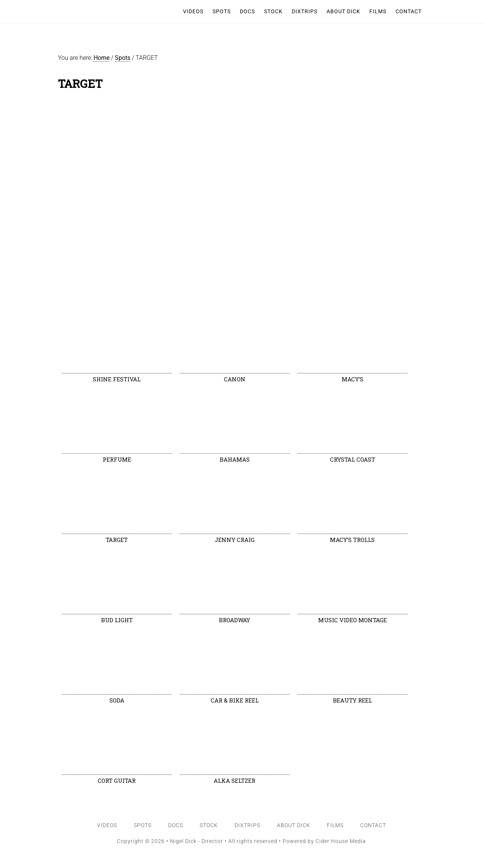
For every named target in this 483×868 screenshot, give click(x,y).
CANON (235, 379)
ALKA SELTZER (234, 781)
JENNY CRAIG (235, 540)
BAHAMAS (235, 459)
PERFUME (117, 459)
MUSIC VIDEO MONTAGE (352, 620)
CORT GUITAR (117, 781)
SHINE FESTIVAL (117, 379)
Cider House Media (341, 841)
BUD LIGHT (117, 620)
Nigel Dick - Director (94, 11)
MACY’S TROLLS (352, 540)
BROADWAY (234, 620)
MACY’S (352, 379)
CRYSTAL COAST (352, 459)
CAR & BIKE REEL (235, 700)
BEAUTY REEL (352, 700)
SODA (117, 700)
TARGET (117, 540)
